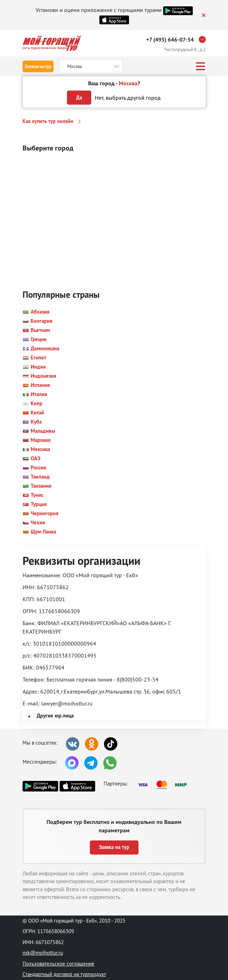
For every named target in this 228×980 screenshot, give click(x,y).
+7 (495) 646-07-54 (170, 40)
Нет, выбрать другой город (128, 98)
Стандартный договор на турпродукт (64, 974)
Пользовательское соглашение (58, 964)
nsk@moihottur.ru (43, 953)
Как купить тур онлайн (48, 121)
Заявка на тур (38, 66)
